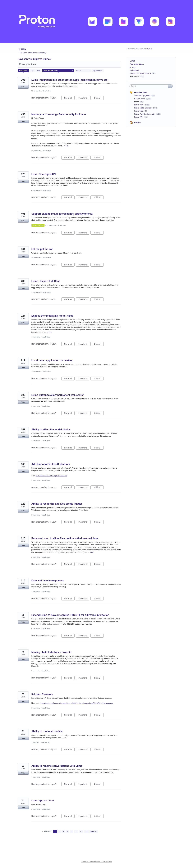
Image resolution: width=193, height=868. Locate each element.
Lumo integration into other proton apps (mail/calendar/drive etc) (70, 80)
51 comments (36, 91)
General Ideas (140, 99)
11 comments (36, 372)
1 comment (35, 742)
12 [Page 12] (86, 831)
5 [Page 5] (71, 831)
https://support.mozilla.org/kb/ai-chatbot (51, 476)
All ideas (133, 67)
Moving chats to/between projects (51, 652)
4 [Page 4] (67, 831)
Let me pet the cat (42, 249)
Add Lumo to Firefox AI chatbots (51, 464)
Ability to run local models (47, 731)
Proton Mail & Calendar (143, 108)
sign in (150, 49)
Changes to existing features (140, 73)
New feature (47, 91)
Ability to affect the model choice (51, 429)
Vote (23, 87)
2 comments (36, 441)
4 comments (36, 337)
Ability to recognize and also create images (57, 504)
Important (84, 98)
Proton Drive (139, 105)
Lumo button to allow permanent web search (58, 395)
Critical (99, 98)
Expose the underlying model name (52, 316)
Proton (137, 122)
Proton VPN (139, 117)
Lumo (137, 102)
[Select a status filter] (83, 71)
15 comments (51, 225)
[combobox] (150, 86)
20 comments (36, 292)
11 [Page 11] (81, 831)
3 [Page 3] (63, 831)
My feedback (98, 71)
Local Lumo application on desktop (52, 360)
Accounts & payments (142, 96)
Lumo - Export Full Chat (46, 281)
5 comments (36, 480)
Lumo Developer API (44, 174)
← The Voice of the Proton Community (32, 53)
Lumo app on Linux (43, 801)
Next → (94, 831)
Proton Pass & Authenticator (145, 114)
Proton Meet (139, 111)
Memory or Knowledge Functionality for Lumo (59, 114)
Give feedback (141, 92)
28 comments (36, 258)
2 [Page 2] (59, 831)
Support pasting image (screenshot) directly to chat (62, 214)
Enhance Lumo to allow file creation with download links (65, 538)
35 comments (36, 151)
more (66, 146)
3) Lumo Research (42, 694)
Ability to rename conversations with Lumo (57, 766)
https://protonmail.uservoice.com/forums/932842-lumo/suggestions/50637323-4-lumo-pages (77, 703)
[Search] (170, 86)
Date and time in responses (48, 581)
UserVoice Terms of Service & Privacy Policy (96, 862)
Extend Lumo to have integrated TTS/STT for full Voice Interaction (70, 615)
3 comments (36, 515)
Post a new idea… (137, 64)
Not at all (69, 98)
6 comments (36, 406)
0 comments (36, 708)
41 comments (36, 190)
